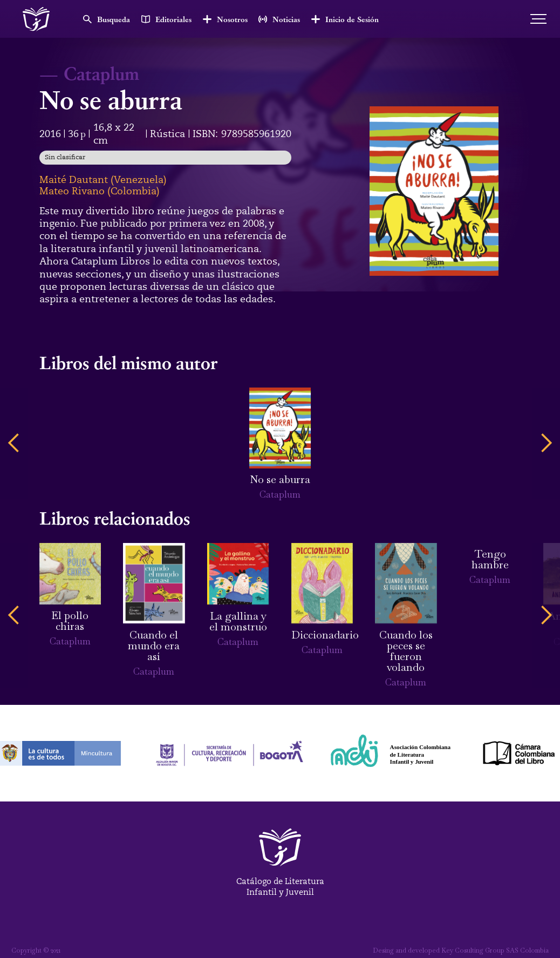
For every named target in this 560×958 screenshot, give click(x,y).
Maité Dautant (74, 180)
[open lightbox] (434, 191)
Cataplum (101, 73)
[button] (14, 443)
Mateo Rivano (72, 191)
